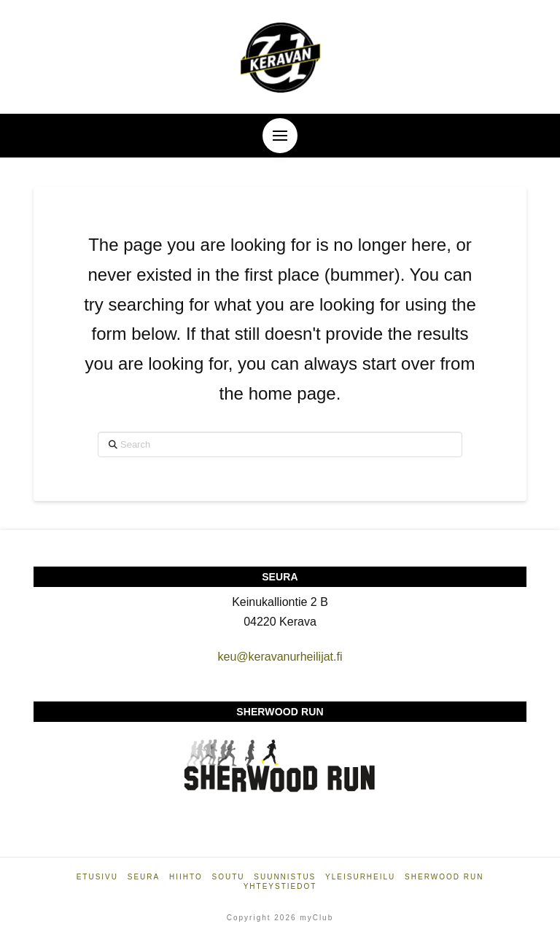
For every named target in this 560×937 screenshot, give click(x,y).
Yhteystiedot (280, 886)
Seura (144, 877)
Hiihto (186, 877)
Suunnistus (285, 877)
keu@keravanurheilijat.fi (280, 657)
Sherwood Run (444, 877)
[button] (280, 136)
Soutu (228, 877)
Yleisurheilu (360, 877)
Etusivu (97, 877)
